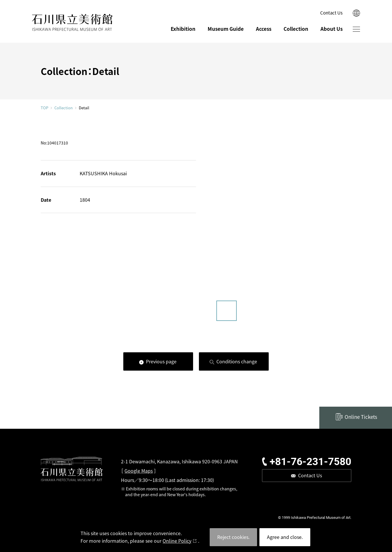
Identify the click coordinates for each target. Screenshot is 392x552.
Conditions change (237, 361)
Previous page (161, 361)
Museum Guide (226, 29)
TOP (44, 108)
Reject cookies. (233, 537)
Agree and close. (285, 537)
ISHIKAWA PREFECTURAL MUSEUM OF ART (72, 23)
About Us (332, 29)
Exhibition (183, 29)
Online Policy (177, 541)
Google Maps (139, 471)
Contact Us (331, 13)
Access (264, 29)
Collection (296, 29)
